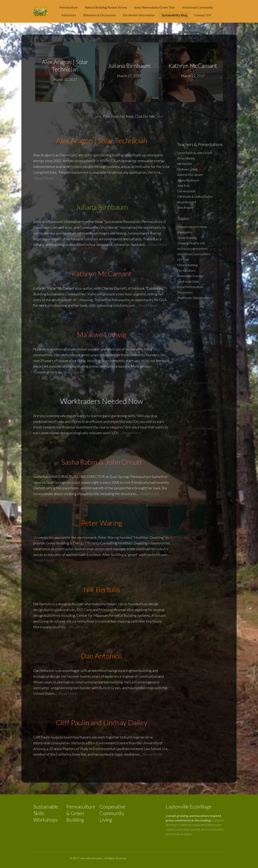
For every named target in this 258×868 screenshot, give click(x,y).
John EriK (183, 186)
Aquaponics (185, 232)
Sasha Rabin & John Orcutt (195, 153)
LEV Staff (183, 260)
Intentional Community (198, 7)
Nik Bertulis (185, 164)
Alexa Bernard (187, 202)
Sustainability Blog (174, 15)
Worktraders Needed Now (102, 401)
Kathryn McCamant (193, 66)
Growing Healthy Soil (191, 243)
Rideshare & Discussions (100, 15)
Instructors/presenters (192, 249)
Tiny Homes (185, 292)
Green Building (187, 238)
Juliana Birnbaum (129, 66)
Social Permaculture (190, 287)
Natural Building (187, 265)
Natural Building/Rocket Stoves (106, 7)
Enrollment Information (139, 15)
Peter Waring (186, 158)
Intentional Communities (194, 254)
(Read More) (44, 178)
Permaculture (69, 7)
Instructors (69, 15)
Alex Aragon (185, 207)
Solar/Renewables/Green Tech (154, 7)
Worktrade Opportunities (194, 298)
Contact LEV (203, 15)
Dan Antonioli (186, 191)
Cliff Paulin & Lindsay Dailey (195, 197)
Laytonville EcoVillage (189, 807)
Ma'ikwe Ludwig (187, 169)
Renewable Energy (190, 276)
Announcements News (192, 227)
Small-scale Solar (188, 281)
